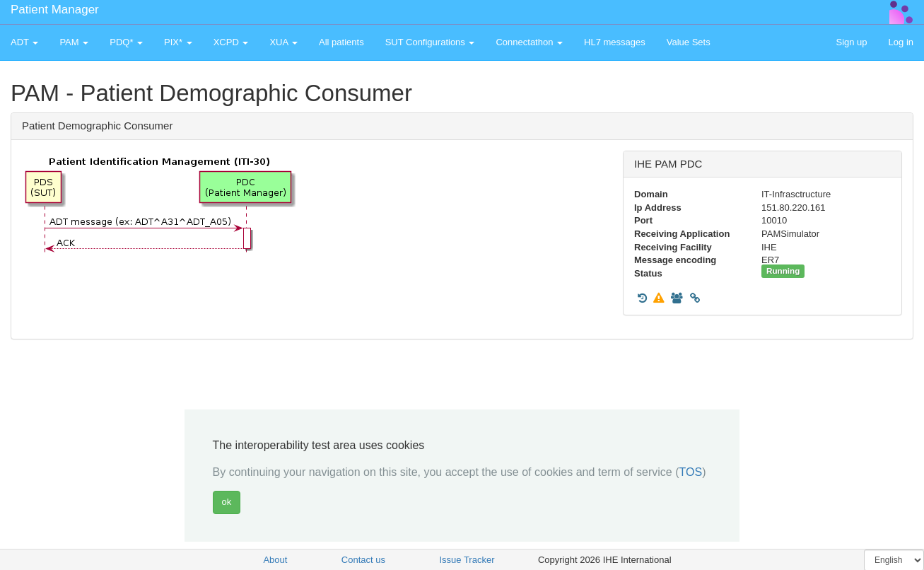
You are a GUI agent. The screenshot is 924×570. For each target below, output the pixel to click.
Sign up (851, 42)
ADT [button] (24, 42)
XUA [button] (283, 42)
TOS (691, 472)
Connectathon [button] (529, 42)
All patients (341, 42)
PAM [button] (74, 42)
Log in (901, 42)
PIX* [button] (178, 42)
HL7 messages (615, 42)
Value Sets (689, 42)
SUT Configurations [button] (430, 42)
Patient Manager (55, 10)
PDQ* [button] (126, 42)
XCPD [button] (231, 42)
